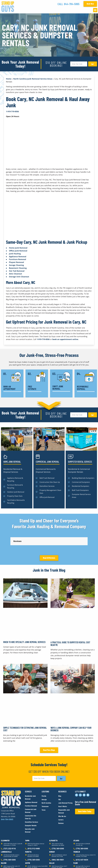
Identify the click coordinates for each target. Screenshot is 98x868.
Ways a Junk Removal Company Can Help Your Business (71, 711)
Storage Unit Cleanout (19, 277)
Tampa (27, 823)
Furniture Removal (18, 259)
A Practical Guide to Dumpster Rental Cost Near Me (70, 626)
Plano (76, 845)
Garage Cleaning (16, 265)
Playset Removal (16, 262)
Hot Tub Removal (17, 271)
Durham (52, 834)
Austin (28, 845)
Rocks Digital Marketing (88, 863)
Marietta (28, 834)
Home (9, 79)
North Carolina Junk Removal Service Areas (33, 79)
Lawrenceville (6, 834)
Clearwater (5, 823)
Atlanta (76, 823)
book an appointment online (65, 339)
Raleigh (4, 845)
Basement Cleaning (18, 268)
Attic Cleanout (15, 274)
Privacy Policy (6, 863)
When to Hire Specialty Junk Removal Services (24, 624)
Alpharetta (53, 823)
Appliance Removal (18, 257)
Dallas (52, 845)
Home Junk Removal (18, 248)
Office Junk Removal (18, 251)
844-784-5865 (72, 4)
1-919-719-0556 (43, 339)
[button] (95, 10)
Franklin (77, 834)
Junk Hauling (15, 254)
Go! (93, 64)
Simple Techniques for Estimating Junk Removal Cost (25, 711)
